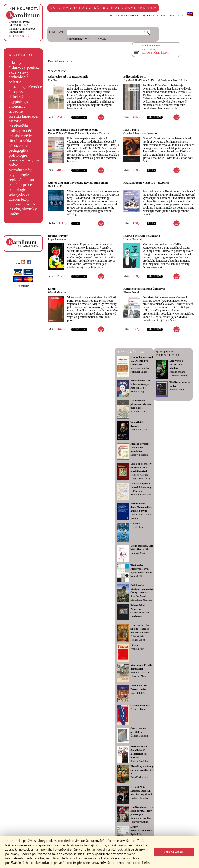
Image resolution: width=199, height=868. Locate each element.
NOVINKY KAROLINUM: (168, 354)
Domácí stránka (58, 61)
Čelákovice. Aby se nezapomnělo (68, 77)
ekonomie (17, 106)
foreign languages (24, 116)
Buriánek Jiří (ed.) (179, 375)
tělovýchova (19, 194)
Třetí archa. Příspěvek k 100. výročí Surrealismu (141, 569)
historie (15, 121)
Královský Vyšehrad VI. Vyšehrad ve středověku (142, 361)
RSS (20, 263)
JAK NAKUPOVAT (127, 16)
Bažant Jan (136, 514)
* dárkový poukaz (24, 67)
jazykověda (18, 126)
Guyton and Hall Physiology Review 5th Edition (78, 183)
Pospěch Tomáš (138, 709)
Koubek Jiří (136, 576)
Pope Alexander (57, 239)
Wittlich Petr (137, 649)
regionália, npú (21, 180)
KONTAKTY (20, 36)
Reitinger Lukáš (139, 372)
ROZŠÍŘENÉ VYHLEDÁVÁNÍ (87, 39)
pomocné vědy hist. (25, 160)
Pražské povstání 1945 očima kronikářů (140, 447)
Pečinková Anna (139, 412)
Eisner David (131, 292)
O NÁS (178, 16)
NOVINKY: (58, 71)
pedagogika (19, 150)
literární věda (20, 141)
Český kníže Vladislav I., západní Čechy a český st (142, 589)
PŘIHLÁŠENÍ (157, 16)
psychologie (19, 175)
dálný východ (20, 97)
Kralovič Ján (55, 133)
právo (14, 165)
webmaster (23, 286)
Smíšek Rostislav (139, 761)
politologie (18, 155)
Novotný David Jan (140, 495)
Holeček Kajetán (139, 475)
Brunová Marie (138, 553)
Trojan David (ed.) (140, 478)
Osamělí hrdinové (140, 705)
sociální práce (20, 185)
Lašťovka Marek (139, 455)
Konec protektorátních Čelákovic (144, 289)
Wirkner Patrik (138, 672)
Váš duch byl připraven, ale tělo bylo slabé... (140, 404)
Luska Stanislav (139, 430)
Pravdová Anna (140, 822)
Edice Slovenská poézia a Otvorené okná (73, 130)
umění (14, 214)
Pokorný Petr (137, 636)
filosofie (16, 111)
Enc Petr (53, 80)
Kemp (52, 289)
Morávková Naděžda (141, 600)
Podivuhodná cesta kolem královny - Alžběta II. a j (141, 384)
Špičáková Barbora (159, 80)
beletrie (15, 82)
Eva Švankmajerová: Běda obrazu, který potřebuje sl (142, 811)
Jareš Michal (180, 80)
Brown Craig (137, 391)
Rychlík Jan (136, 834)
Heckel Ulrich (138, 640)
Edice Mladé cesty (135, 77)
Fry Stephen (137, 527)
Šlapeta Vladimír (139, 736)
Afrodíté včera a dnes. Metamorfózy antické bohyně (141, 507)
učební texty (19, 199)
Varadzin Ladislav (140, 368)
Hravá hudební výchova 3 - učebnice (146, 183)
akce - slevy (19, 72)
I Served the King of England (142, 236)
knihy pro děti (21, 131)
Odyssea (135, 523)
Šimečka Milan (177, 390)
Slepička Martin (139, 596)
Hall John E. (55, 186)
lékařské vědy (20, 136)
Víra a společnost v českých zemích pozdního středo (141, 467)
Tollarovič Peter (75, 133)
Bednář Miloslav (139, 777)
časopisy (16, 92)
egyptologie (19, 102)
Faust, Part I (131, 130)
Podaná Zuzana (177, 372)
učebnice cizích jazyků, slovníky (23, 207)
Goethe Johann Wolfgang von (141, 133)
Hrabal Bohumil (133, 239)
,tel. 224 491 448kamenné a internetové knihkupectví (22, 27)
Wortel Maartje (57, 292)
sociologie (17, 189)
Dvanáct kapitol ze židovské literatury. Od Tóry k (141, 487)
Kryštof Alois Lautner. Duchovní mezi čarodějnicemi (141, 791)
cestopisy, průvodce (25, 87)
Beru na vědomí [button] (174, 852)
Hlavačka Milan (139, 676)
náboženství (19, 145)
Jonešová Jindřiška (134, 80)
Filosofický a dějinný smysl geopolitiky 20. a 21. (142, 770)
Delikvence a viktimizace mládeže (176, 364)
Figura (134, 645)
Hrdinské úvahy (58, 236)
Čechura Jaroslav (139, 798)
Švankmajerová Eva (141, 818)
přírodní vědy (20, 170)
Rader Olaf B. (137, 693)
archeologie (19, 77)
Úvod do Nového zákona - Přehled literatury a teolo (140, 629)
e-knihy (15, 62)
